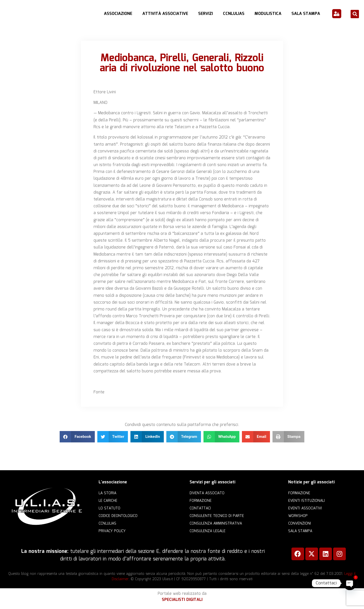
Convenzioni (300, 524)
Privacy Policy (112, 531)
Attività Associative (165, 14)
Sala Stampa (306, 14)
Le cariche (108, 501)
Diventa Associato (207, 493)
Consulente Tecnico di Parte (217, 516)
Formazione (201, 501)
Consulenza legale (208, 531)
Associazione (118, 14)
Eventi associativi (305, 508)
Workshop (298, 516)
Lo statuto (109, 508)
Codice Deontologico (118, 516)
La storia (107, 493)
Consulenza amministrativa (216, 524)
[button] (355, 14)
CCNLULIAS (234, 14)
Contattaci (200, 508)
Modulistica (268, 14)
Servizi (206, 14)
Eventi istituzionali (306, 501)
